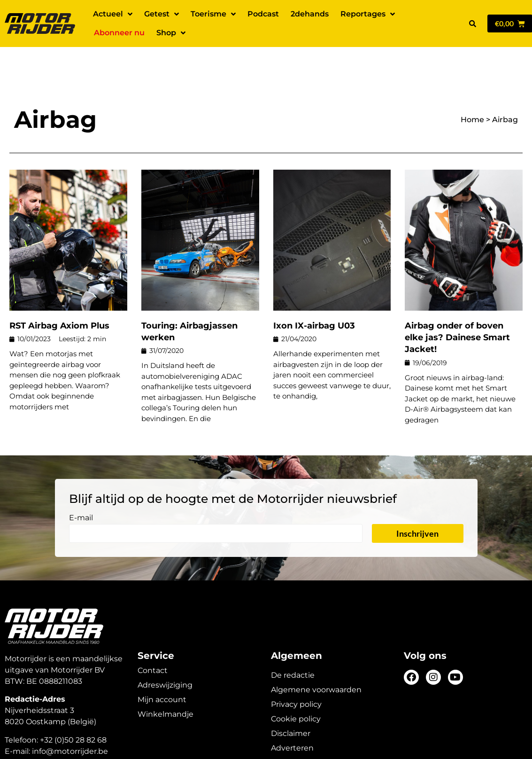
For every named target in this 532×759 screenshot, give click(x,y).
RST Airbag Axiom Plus (59, 293)
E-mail (81, 485)
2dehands (310, 14)
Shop (171, 33)
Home (472, 87)
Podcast (263, 14)
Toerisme (213, 14)
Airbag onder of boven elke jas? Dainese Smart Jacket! (457, 305)
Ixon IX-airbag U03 (314, 293)
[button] (472, 23)
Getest (162, 14)
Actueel (113, 14)
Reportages (368, 14)
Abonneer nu (119, 33)
